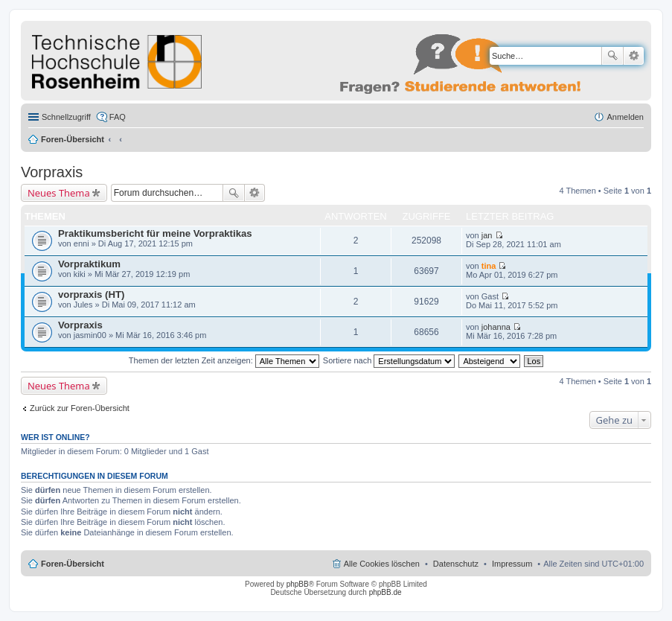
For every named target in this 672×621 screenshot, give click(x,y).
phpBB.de (385, 592)
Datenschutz (456, 564)
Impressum (512, 564)
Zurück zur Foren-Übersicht (80, 408)
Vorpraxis (52, 172)
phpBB (298, 584)
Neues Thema (59, 193)
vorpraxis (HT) (91, 294)
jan (487, 235)
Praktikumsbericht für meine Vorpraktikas (155, 233)
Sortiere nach (389, 360)
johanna (496, 327)
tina (489, 266)
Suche (612, 56)
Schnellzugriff (66, 117)
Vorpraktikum (89, 264)
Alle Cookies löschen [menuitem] (382, 564)
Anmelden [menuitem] (625, 117)
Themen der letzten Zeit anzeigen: (224, 360)
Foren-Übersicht (73, 139)
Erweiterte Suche (634, 56)
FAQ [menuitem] (118, 117)
